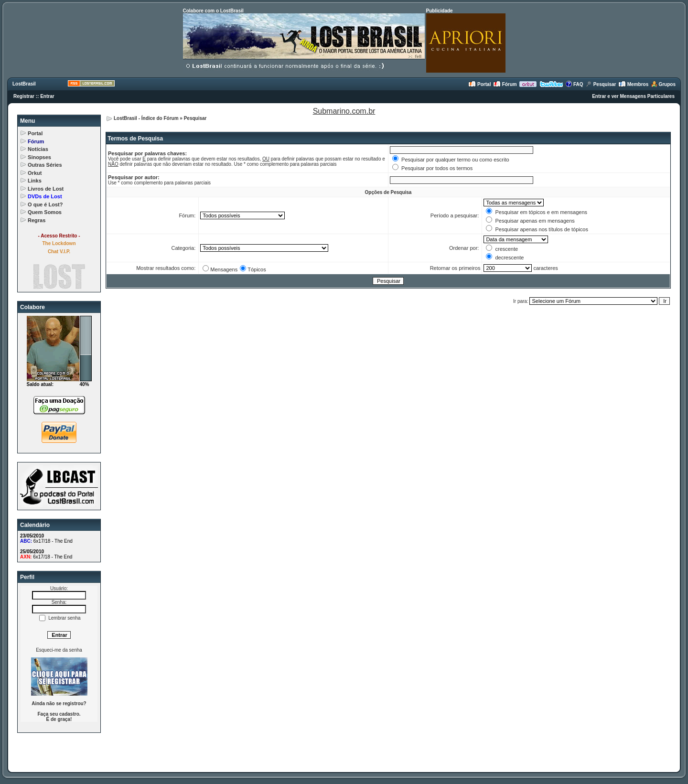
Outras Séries (45, 165)
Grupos (663, 84)
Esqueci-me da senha (59, 650)
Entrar (47, 96)
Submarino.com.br (344, 111)
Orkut (35, 173)
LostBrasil (24, 84)
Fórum (505, 84)
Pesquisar (601, 84)
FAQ (574, 84)
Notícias (38, 149)
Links (35, 181)
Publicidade (440, 11)
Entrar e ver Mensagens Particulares (633, 96)
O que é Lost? (45, 204)
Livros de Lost (46, 189)
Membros (633, 84)
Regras (37, 220)
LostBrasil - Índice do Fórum (146, 118)
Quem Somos (45, 212)
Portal (479, 84)
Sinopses (39, 157)
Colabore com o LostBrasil (213, 11)
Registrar (24, 96)
